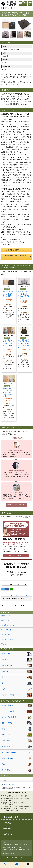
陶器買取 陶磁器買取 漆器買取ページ (15, 257)
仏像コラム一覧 (6, 620)
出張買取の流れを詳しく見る (17, 505)
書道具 (4, 729)
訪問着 (4, 660)
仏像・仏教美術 (7, 758)
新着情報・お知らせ (7, 639)
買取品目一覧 (6, 865)
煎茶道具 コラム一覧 (7, 625)
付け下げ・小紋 (7, 666)
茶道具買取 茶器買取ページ (14, 250)
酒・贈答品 (6, 770)
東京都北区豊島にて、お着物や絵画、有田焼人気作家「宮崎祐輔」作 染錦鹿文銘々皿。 (8, 392)
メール (17, 865)
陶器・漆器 (6, 741)
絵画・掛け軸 (6, 735)
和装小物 (5, 689)
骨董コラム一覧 (6, 635)
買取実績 (11, 785)
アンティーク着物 (8, 695)
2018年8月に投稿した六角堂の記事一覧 (21, 595)
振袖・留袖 (6, 654)
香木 (3, 764)
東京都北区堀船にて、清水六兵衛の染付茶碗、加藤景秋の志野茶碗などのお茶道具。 (24, 295)
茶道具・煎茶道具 (8, 723)
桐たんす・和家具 (8, 711)
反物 (3, 683)
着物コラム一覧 (6, 616)
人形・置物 (6, 747)
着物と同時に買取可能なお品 (13, 701)
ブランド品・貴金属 (9, 717)
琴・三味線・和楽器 (9, 752)
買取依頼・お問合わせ (16, 555)
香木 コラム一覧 (6, 630)
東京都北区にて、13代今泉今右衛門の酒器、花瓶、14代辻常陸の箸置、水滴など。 (8, 344)
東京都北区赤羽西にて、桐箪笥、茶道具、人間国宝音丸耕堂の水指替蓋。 (8, 294)
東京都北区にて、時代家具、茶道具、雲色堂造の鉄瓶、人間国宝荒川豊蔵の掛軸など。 (24, 344)
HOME (5, 785)
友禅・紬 (5, 671)
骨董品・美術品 (7, 705)
